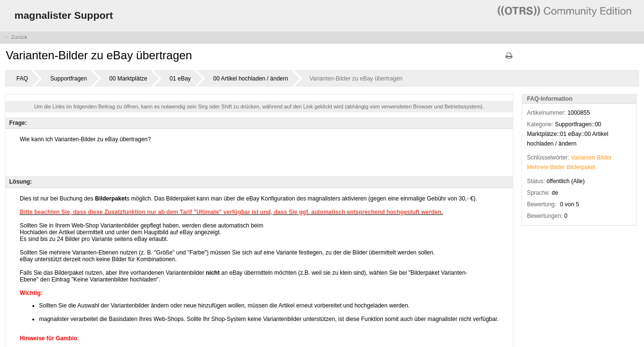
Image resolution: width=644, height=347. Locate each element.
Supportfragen (68, 79)
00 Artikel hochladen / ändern (250, 79)
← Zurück (16, 37)
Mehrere (538, 167)
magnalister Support (64, 15)
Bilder (604, 158)
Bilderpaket (581, 167)
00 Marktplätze (128, 79)
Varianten (583, 158)
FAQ (22, 79)
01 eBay (180, 79)
